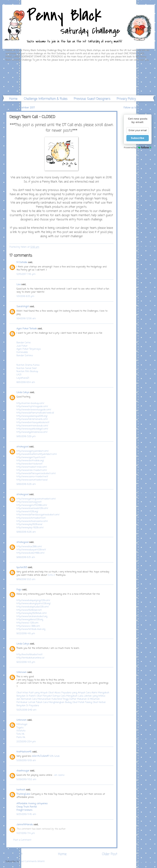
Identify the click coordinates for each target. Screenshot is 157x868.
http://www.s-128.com (27, 623)
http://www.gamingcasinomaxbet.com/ (36, 499)
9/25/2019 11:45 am (26, 814)
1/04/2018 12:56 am (26, 319)
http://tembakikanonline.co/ (30, 658)
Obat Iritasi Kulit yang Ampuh (32, 693)
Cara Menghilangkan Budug (57, 702)
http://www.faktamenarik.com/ (32, 419)
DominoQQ (22, 352)
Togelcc (20, 728)
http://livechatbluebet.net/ (29, 655)
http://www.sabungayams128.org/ (33, 604)
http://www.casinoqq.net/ (29, 502)
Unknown (22, 672)
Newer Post (14, 854)
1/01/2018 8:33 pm (25, 296)
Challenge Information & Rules (46, 99)
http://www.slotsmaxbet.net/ (31, 518)
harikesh (21, 790)
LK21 (19, 375)
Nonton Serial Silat (27, 368)
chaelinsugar (23, 771)
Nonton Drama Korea (28, 365)
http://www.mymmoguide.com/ (32, 406)
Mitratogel (22, 724)
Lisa (18, 285)
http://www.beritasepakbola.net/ (33, 422)
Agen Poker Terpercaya (29, 349)
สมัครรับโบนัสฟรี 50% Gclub (46, 756)
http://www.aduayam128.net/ (31, 550)
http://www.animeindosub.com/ (32, 426)
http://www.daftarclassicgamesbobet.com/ (38, 515)
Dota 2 (51, 575)
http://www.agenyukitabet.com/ (32, 451)
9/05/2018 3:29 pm (26, 436)
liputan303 (22, 567)
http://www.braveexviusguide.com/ (34, 410)
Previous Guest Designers (92, 99)
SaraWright (23, 307)
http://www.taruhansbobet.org (32, 616)
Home (13, 99)
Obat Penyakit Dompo (48, 696)
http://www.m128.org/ (27, 512)
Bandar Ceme (24, 343)
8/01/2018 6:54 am (26, 382)
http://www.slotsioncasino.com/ (32, 521)
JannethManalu (25, 825)
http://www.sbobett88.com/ (30, 553)
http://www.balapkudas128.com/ (33, 607)
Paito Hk (21, 737)
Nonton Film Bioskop (27, 371)
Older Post (110, 854)
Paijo (19, 590)
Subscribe (138, 138)
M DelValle (22, 262)
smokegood (22, 447)
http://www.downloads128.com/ (32, 508)
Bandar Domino (25, 356)
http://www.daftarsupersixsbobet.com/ (36, 474)
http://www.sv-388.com (28, 626)
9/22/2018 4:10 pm (26, 634)
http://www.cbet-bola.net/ (29, 464)
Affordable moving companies (32, 804)
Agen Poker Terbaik (27, 329)
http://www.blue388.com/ (29, 547)
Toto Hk (20, 734)
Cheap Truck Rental (27, 807)
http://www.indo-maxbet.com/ (32, 470)
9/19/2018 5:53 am (26, 579)
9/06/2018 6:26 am (26, 484)
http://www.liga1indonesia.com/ (32, 432)
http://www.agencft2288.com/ (32, 505)
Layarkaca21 (23, 378)
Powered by (138, 147)
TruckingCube (23, 794)
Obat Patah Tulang (82, 702)
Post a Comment (22, 840)
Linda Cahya (23, 392)
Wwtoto (21, 731)
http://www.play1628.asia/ (29, 524)
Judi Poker (22, 346)
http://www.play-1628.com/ (30, 528)
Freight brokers (24, 810)
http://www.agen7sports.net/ (31, 457)
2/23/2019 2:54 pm (26, 742)
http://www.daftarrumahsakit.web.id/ (35, 413)
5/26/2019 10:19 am (26, 761)
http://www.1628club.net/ (29, 610)
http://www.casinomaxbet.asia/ (32, 480)
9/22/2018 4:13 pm (26, 662)
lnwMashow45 (24, 752)
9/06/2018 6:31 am (26, 557)
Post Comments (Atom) (32, 861)
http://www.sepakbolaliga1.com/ (32, 429)
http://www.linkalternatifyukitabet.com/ (37, 454)
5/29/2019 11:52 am (26, 779)
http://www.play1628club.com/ (32, 613)
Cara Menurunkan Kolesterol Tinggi (50, 699)
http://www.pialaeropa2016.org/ (32, 416)
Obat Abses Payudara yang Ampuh (67, 693)
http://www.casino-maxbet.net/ (32, 477)
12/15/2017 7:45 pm (26, 274)
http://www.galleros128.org (30, 620)
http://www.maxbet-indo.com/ (32, 467)
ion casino (59, 775)
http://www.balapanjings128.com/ (33, 600)
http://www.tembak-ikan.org (31, 629)
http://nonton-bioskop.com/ (30, 403)
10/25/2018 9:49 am (26, 710)
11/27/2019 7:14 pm (26, 833)
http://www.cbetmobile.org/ (30, 461)
